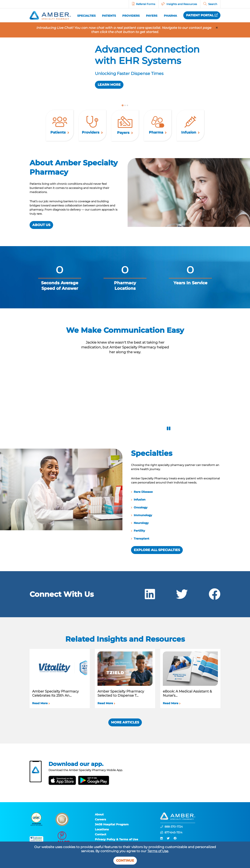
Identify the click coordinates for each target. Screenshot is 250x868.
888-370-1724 (174, 827)
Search (213, 4)
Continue (125, 861)
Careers (100, 819)
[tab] (123, 105)
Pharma (170, 16)
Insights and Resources (182, 4)
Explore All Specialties (174, 550)
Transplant (158, 539)
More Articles (125, 722)
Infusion (156, 500)
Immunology (160, 515)
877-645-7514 (173, 833)
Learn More (109, 85)
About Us (25, 225)
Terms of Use (158, 851)
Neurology (158, 523)
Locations (102, 829)
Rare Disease (160, 492)
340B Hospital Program (112, 824)
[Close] (217, 28)
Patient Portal (202, 15)
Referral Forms (146, 4)
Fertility (156, 531)
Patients (109, 16)
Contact (101, 834)
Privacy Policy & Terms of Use (116, 839)
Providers (131, 16)
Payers (152, 16)
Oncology (157, 507)
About (99, 814)
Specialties (86, 16)
